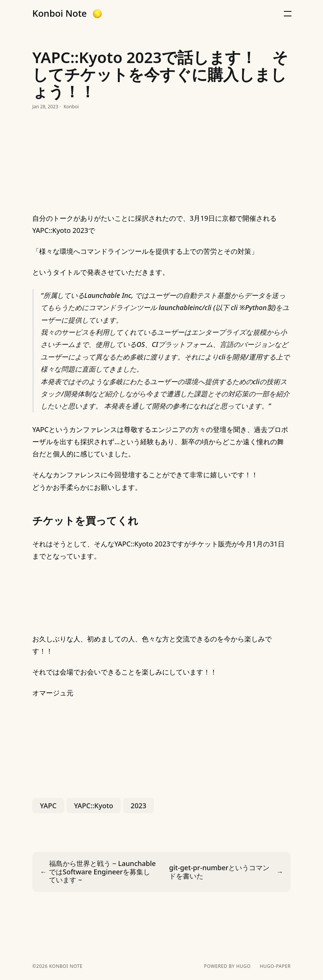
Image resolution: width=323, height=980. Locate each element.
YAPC (48, 806)
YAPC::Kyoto (94, 806)
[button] (97, 14)
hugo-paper (275, 966)
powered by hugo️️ (227, 966)
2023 (139, 806)
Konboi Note (59, 13)
